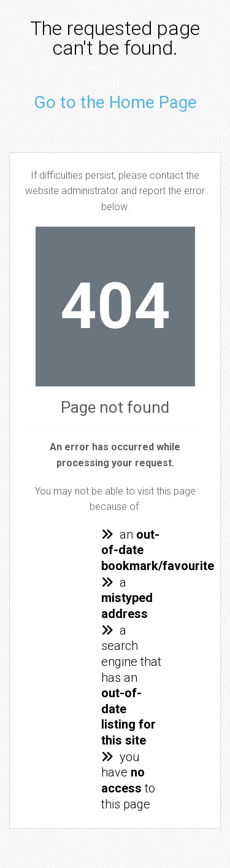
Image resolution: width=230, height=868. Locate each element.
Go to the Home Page (115, 102)
